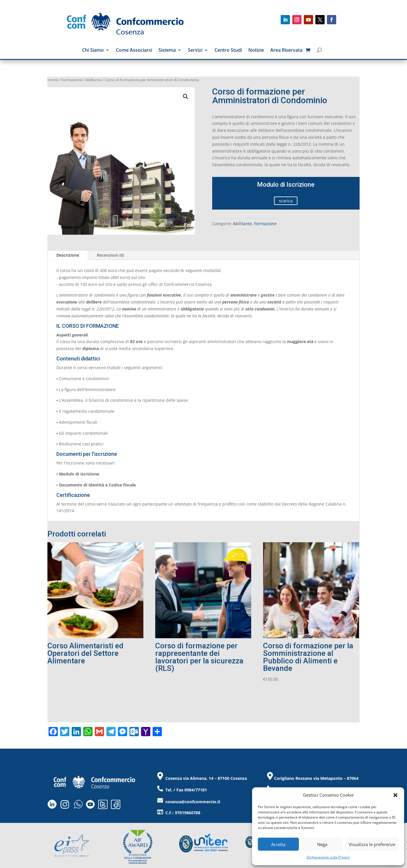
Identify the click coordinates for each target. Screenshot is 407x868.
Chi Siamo (93, 51)
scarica (286, 201)
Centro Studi (228, 51)
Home (53, 80)
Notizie (256, 51)
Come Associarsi (134, 51)
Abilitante (93, 80)
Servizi (195, 51)
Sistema (167, 51)
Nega (322, 844)
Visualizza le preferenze (372, 844)
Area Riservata (286, 51)
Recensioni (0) (110, 255)
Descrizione (68, 255)
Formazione (72, 80)
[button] (395, 795)
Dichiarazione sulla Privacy (328, 857)
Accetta (278, 844)
